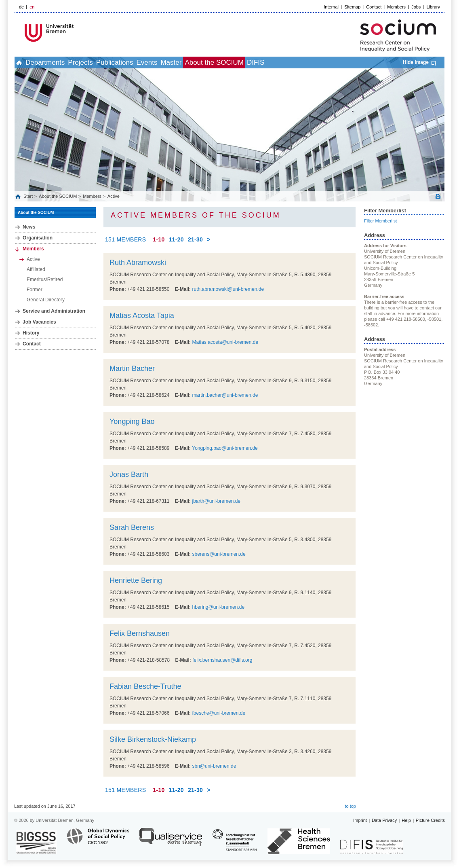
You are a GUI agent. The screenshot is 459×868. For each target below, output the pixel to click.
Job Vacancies (39, 322)
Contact (374, 7)
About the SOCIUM (272, 62)
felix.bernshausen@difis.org (222, 660)
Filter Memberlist (380, 221)
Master (220, 62)
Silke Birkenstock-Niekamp (153, 739)
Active (114, 196)
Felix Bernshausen (140, 633)
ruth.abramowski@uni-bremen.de (228, 289)
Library (433, 7)
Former (35, 290)
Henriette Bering (136, 580)
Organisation (38, 238)
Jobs (416, 7)
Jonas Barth (129, 474)
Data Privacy (384, 820)
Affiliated (36, 269)
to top (350, 806)
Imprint (360, 820)
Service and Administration (54, 311)
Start (29, 196)
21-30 (195, 239)
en (32, 7)
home (24, 62)
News (29, 227)
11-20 (176, 239)
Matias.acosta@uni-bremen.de (225, 342)
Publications (146, 62)
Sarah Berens (132, 527)
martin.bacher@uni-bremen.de (225, 395)
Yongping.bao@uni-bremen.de (225, 448)
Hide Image (416, 62)
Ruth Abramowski (138, 263)
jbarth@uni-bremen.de (216, 501)
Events (187, 62)
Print (438, 196)
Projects (102, 62)
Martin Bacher (132, 368)
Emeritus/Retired (45, 279)
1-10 (159, 239)
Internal (331, 7)
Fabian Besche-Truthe (145, 686)
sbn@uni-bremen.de (214, 766)
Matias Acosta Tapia (142, 315)
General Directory (46, 300)
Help (406, 820)
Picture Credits (430, 820)
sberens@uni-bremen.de (219, 554)
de (21, 7)
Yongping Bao (132, 421)
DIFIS (322, 62)
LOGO (76, 33)
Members (396, 7)
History (31, 333)
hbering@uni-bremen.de (218, 607)
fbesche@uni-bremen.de (219, 713)
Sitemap (352, 7)
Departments (58, 62)
